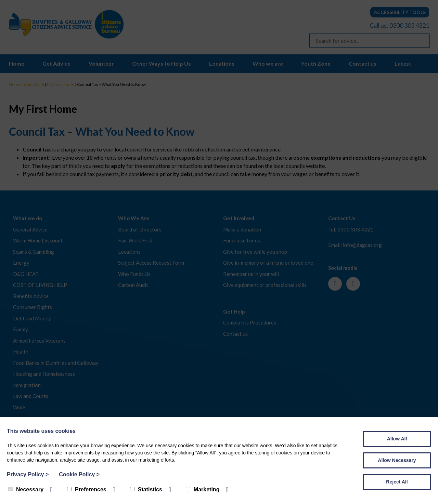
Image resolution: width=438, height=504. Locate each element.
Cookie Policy (79, 474)
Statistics (146, 489)
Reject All (397, 482)
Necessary (26, 489)
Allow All (397, 439)
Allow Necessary (397, 460)
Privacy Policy (28, 474)
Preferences (87, 489)
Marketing (203, 489)
